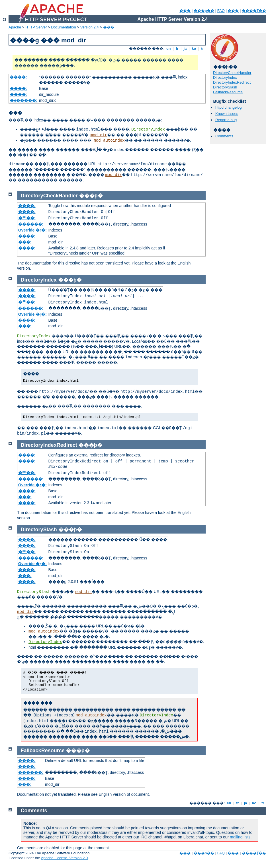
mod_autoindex (109, 140)
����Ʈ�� (254, 11)
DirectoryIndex (148, 129)
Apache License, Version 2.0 (64, 858)
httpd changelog (229, 107)
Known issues (227, 114)
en (169, 48)
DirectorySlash (225, 87)
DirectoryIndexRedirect (232, 82)
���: (25, 242)
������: (31, 224)
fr (177, 48)
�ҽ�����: (24, 100)
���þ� (91, 196)
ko (194, 48)
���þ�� (204, 11)
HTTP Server (36, 27)
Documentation (63, 27)
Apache (15, 27)
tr (203, 48)
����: (18, 77)
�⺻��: (27, 218)
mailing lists (240, 837)
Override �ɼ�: (32, 230)
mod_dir (99, 135)
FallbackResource (228, 92)
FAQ (221, 11)
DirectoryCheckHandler (232, 73)
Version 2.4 (90, 27)
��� (185, 11)
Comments (224, 136)
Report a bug (226, 120)
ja (185, 48)
